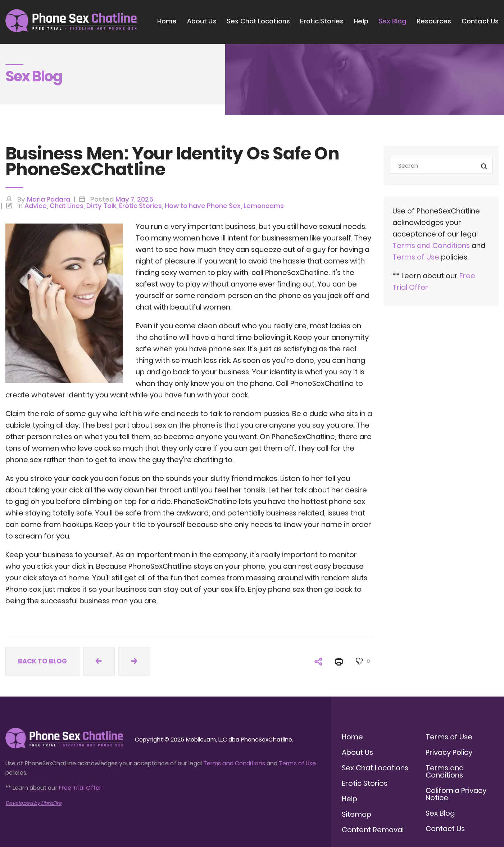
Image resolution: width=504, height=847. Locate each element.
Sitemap (357, 814)
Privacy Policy (449, 752)
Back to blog (42, 661)
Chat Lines (67, 206)
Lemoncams (264, 206)
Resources (434, 21)
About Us (202, 21)
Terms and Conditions (431, 245)
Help (361, 21)
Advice (36, 206)
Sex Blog (392, 21)
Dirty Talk (101, 206)
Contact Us (480, 21)
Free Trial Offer (80, 788)
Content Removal (373, 830)
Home (167, 21)
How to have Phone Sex (203, 206)
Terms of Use (417, 257)
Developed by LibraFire (33, 803)
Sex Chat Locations (258, 21)
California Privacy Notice (456, 794)
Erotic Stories (322, 21)
